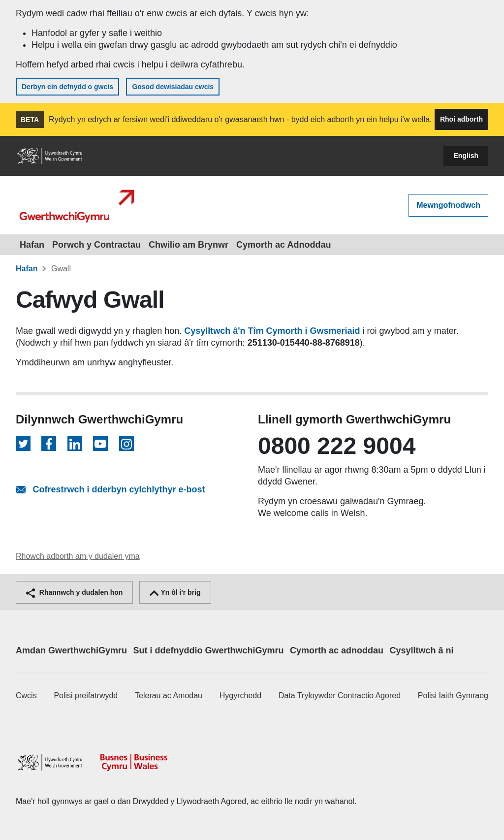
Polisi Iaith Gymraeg (453, 695)
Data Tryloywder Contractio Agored (340, 695)
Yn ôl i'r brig (175, 592)
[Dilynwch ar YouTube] (100, 444)
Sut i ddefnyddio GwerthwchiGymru (209, 650)
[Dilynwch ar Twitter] (23, 444)
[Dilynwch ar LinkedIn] (75, 444)
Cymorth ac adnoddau (337, 650)
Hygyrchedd (240, 695)
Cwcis (26, 695)
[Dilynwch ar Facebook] (49, 444)
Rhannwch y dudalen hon (74, 592)
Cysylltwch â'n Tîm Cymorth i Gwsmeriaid (272, 331)
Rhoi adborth (461, 119)
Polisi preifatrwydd (86, 695)
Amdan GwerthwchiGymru (71, 650)
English (466, 156)
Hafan (32, 245)
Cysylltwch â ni (421, 650)
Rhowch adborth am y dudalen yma (78, 556)
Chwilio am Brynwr (189, 245)
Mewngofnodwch (448, 205)
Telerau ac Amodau (169, 695)
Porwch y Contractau (96, 245)
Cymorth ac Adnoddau (283, 245)
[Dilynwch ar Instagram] (126, 444)
